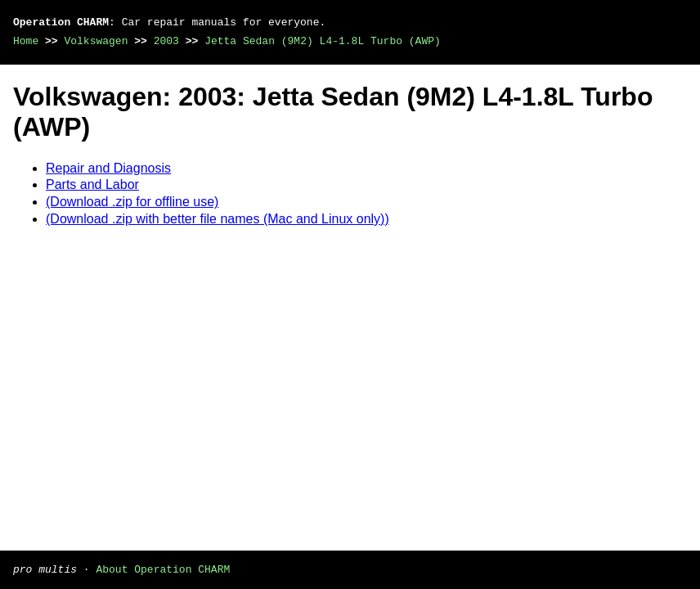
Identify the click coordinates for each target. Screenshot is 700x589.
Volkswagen (96, 41)
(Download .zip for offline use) (132, 202)
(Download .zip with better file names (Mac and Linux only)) (218, 219)
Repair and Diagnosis (108, 168)
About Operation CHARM (163, 569)
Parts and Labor (92, 184)
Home (26, 41)
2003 (166, 41)
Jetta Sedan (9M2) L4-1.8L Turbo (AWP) (323, 41)
